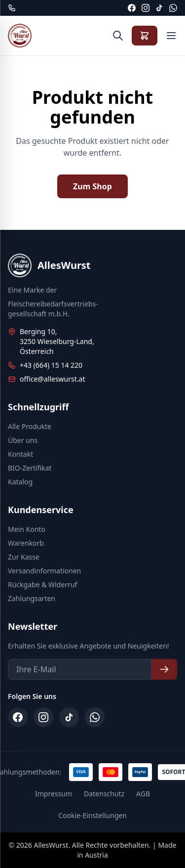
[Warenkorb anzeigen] (145, 36)
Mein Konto (27, 529)
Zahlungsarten (32, 598)
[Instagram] (146, 8)
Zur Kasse (24, 557)
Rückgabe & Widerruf (42, 585)
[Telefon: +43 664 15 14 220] (12, 8)
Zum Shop (92, 186)
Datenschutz (104, 794)
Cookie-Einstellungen (92, 815)
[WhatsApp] (173, 8)
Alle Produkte (30, 426)
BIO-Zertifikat (30, 468)
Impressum (54, 794)
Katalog (20, 482)
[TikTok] (159, 8)
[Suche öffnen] (118, 36)
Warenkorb (26, 543)
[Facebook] (132, 8)
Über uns (23, 440)
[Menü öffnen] (171, 36)
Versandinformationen (44, 571)
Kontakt (20, 454)
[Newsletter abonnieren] (164, 669)
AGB (143, 794)
